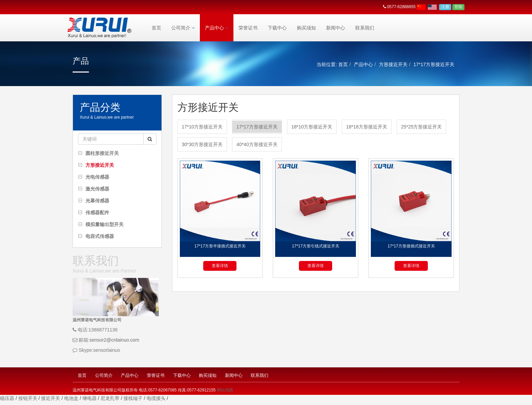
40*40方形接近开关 (257, 144)
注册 (445, 7)
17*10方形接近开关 (202, 127)
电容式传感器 (100, 236)
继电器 (90, 398)
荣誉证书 (248, 28)
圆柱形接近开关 (102, 153)
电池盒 (71, 398)
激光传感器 (97, 189)
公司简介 (183, 28)
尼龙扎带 (110, 398)
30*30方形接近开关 (202, 144)
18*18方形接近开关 (367, 127)
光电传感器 (97, 177)
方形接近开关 (393, 64)
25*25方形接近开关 (422, 127)
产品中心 (217, 28)
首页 (156, 28)
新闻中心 (336, 28)
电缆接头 (156, 398)
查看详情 (220, 266)
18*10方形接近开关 (312, 127)
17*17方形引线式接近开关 (316, 246)
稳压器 (7, 398)
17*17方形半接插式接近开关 (220, 246)
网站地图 (225, 390)
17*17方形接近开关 (257, 127)
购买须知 (306, 28)
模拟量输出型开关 (104, 224)
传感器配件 (97, 212)
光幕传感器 (97, 201)
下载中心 (277, 28)
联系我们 (365, 28)
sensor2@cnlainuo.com (115, 340)
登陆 (458, 7)
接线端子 (133, 398)
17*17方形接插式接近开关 (411, 246)
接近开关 (51, 398)
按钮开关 (28, 398)
